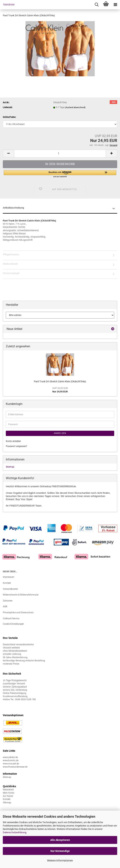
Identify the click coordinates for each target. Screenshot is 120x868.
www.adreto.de (10, 757)
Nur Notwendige (60, 851)
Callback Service (11, 619)
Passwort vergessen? (16, 446)
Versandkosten (10, 589)
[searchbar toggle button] (97, 5)
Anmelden (60, 433)
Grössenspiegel (11, 273)
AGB (5, 607)
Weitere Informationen (60, 861)
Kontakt (7, 583)
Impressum (9, 577)
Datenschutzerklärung (15, 832)
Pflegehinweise (11, 254)
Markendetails (10, 264)
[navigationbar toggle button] (115, 5)
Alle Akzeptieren (60, 840)
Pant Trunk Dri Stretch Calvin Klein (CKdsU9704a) (60, 381)
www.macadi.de (11, 764)
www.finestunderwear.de (15, 767)
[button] (8, 154)
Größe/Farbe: (9, 117)
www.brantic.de (11, 760)
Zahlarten (8, 601)
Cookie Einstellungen (13, 624)
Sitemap (10, 467)
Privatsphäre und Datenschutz (18, 613)
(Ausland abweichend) (75, 107)
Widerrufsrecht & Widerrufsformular (21, 595)
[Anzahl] (60, 154)
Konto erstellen (13, 441)
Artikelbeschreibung (13, 208)
